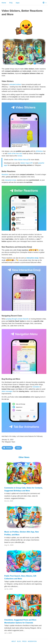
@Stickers (40, 151)
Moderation (32, 641)
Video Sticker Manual (21, 160)
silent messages (7, 391)
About (14, 641)
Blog (19, 641)
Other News (24, 457)
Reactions (5, 174)
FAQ (11, 3)
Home (4, 3)
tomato (20, 156)
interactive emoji (10, 180)
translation (36, 387)
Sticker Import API (26, 163)
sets (21, 153)
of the (14, 153)
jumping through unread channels (17, 319)
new (17, 153)
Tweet (18, 448)
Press (24, 641)
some (9, 153)
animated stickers (15, 84)
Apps (18, 3)
